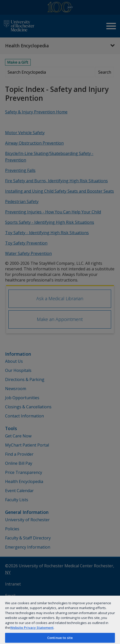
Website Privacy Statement (32, 628)
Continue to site (60, 638)
